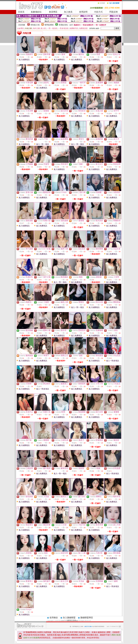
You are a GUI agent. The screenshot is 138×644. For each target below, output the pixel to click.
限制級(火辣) (35, 25)
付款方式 (98, 12)
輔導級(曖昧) (49, 25)
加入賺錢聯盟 (69, 618)
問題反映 (114, 12)
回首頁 (21, 12)
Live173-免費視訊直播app (69, 620)
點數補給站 (36, 12)
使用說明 (83, 12)
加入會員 (68, 12)
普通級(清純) (63, 25)
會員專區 (53, 12)
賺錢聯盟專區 (87, 618)
